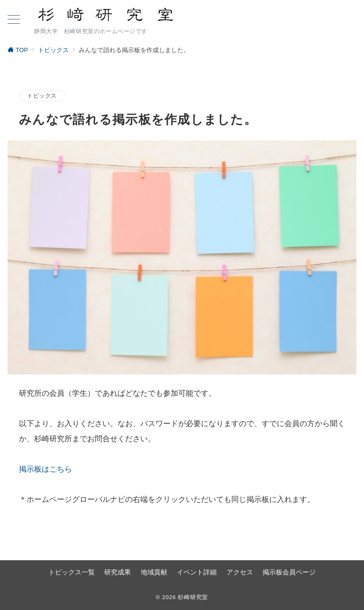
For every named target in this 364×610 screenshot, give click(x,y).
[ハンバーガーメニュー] (14, 20)
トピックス (42, 96)
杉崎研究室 (193, 597)
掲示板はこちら (45, 469)
